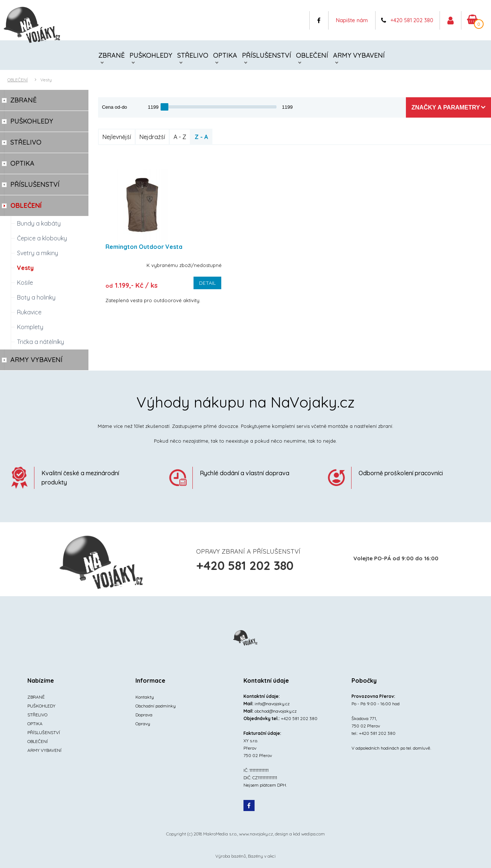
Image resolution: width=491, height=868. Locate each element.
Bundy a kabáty (39, 223)
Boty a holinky (36, 297)
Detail (207, 283)
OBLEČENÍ (312, 55)
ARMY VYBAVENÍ (359, 55)
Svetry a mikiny (38, 253)
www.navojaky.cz (256, 834)
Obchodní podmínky (156, 706)
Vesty (46, 80)
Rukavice (29, 312)
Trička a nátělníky (41, 342)
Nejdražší (152, 137)
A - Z (180, 137)
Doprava (144, 715)
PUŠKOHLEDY (151, 55)
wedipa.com (313, 834)
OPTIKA (225, 55)
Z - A (201, 137)
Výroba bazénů (231, 856)
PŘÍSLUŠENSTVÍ (267, 55)
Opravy (143, 724)
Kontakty (145, 697)
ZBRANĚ (112, 55)
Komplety (30, 327)
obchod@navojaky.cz (276, 711)
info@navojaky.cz (272, 704)
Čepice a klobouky (42, 238)
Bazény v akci (262, 856)
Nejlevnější (117, 137)
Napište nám (352, 20)
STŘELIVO (193, 55)
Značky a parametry (446, 107)
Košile (25, 283)
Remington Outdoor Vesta (144, 247)
